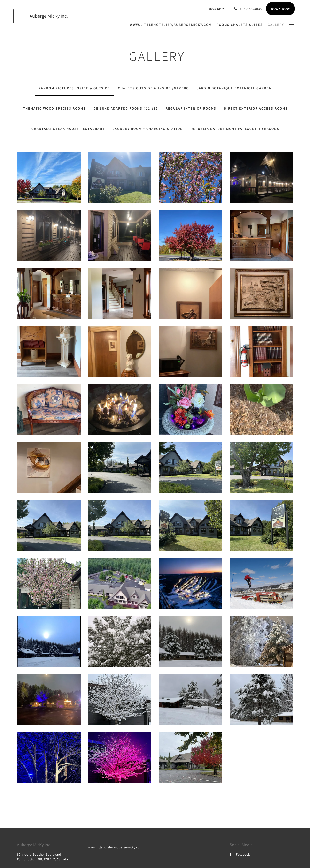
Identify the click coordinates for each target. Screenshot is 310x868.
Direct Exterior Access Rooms (256, 108)
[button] (292, 24)
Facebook (240, 854)
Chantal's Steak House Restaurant (68, 129)
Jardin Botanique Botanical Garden (234, 88)
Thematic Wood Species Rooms (54, 108)
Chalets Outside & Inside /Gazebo (153, 88)
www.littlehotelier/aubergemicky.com (115, 847)
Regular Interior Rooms (191, 108)
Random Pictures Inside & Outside (74, 88)
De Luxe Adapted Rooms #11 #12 (126, 108)
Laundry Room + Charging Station (148, 129)
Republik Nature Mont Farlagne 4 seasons (235, 129)
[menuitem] (172, 25)
